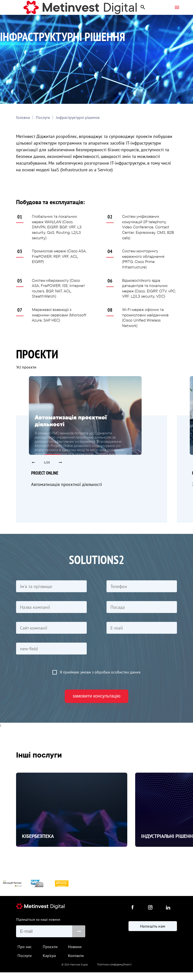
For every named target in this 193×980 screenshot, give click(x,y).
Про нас (25, 954)
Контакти (76, 963)
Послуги (43, 117)
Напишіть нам (153, 938)
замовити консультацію (97, 704)
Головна (23, 117)
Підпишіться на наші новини (38, 927)
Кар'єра (49, 963)
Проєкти (50, 954)
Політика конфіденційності (114, 972)
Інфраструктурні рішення (78, 117)
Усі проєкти (26, 367)
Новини (75, 954)
